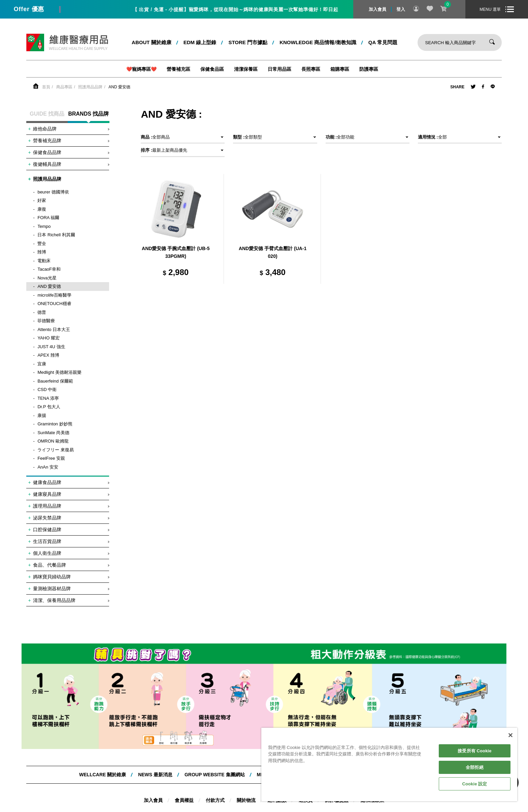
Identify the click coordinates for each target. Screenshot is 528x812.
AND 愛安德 (119, 87)
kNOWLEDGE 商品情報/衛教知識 (318, 42)
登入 (401, 9)
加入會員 (377, 9)
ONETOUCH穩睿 (54, 304)
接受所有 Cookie (474, 751)
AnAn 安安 (48, 467)
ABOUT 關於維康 (152, 42)
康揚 (42, 415)
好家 (42, 200)
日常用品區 (279, 69)
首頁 (46, 87)
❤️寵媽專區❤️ (141, 69)
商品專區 (64, 87)
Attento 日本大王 (54, 329)
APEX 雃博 (48, 355)
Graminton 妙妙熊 (55, 424)
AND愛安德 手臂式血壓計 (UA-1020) (273, 252)
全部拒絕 (475, 767)
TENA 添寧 (48, 398)
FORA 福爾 (48, 218)
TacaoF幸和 (49, 269)
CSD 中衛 (47, 389)
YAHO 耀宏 (48, 338)
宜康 (42, 364)
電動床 (44, 261)
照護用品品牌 (90, 87)
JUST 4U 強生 (51, 347)
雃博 (42, 252)
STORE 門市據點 (248, 42)
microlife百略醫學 (54, 295)
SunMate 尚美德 (53, 433)
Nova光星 (47, 278)
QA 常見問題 (383, 42)
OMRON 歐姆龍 (53, 441)
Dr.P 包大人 (49, 407)
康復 (42, 209)
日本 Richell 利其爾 (56, 235)
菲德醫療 (46, 321)
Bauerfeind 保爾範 (55, 381)
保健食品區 (212, 69)
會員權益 (184, 800)
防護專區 (369, 69)
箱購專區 (340, 69)
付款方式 (215, 800)
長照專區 (311, 69)
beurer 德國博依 (53, 192)
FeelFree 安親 (51, 458)
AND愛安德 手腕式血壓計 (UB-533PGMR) (176, 252)
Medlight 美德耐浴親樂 (59, 372)
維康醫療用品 (67, 42)
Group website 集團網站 (215, 775)
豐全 (42, 244)
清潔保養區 (246, 69)
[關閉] (510, 735)
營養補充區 (178, 69)
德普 (42, 312)
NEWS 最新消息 (155, 775)
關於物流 (246, 800)
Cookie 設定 (474, 784)
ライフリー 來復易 (56, 450)
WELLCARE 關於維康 (103, 775)
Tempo (44, 226)
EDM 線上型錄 (200, 42)
